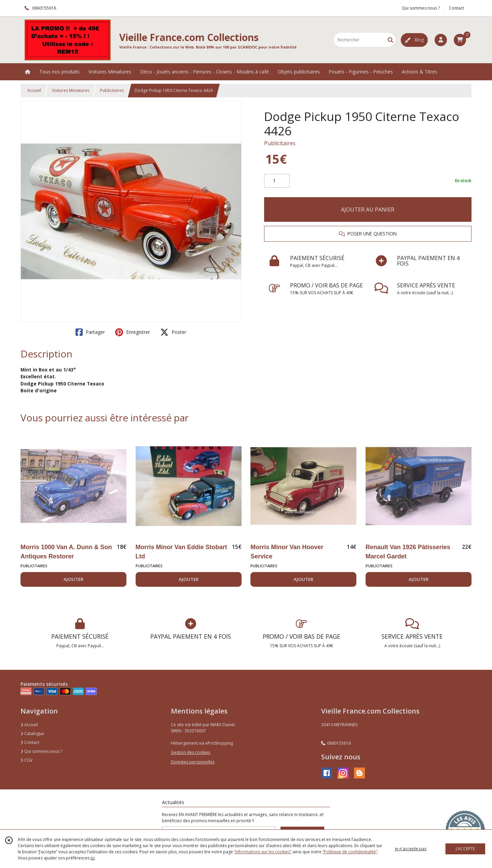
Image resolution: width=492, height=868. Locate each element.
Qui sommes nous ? (41, 751)
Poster (173, 332)
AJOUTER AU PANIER (368, 209)
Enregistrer (133, 332)
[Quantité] (277, 181)
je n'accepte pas (411, 849)
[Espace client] (441, 40)
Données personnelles (193, 762)
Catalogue (32, 734)
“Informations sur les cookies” (263, 852)
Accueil (34, 90)
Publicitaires (112, 90)
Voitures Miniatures (71, 90)
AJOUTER (73, 579)
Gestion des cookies (190, 752)
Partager (90, 332)
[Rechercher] (391, 40)
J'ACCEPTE (465, 849)
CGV (26, 760)
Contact (456, 8)
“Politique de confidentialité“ (350, 852)
